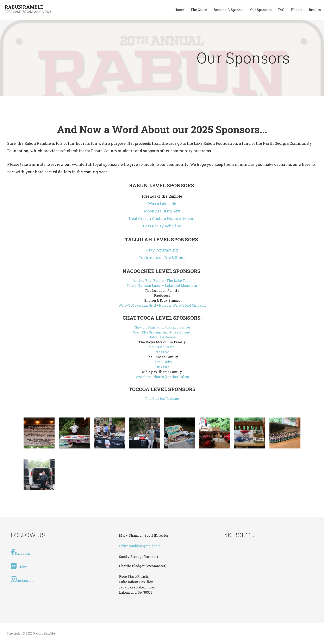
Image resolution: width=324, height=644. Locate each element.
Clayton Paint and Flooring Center (162, 327)
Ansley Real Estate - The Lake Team (162, 280)
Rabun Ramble (24, 7)
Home (179, 10)
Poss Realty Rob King (162, 226)
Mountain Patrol (162, 347)
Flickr (19, 566)
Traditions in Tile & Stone (162, 257)
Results (315, 10)
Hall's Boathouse (162, 337)
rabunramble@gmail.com (140, 546)
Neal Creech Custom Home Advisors (162, 218)
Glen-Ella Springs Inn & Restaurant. (162, 332)
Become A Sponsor (229, 10)
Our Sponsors (261, 10)
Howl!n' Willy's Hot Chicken (182, 305)
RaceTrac (162, 352)
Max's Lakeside (162, 204)
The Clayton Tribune (162, 398)
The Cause (199, 10)
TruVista (162, 367)
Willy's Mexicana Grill (137, 305)
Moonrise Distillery (162, 211)
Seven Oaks (162, 362)
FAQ (281, 10)
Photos (297, 10)
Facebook (21, 552)
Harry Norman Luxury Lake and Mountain (162, 285)
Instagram (22, 579)
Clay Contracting (162, 250)
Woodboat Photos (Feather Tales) (162, 377)
